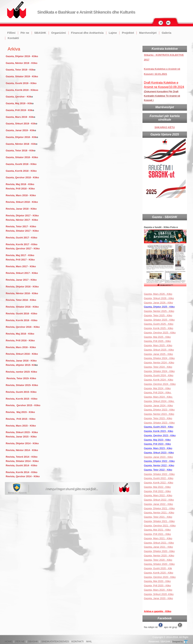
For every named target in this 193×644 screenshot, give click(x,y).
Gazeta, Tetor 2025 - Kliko (158, 315)
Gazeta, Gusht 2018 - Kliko (21, 164)
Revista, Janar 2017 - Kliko (21, 280)
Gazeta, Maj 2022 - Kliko (157, 487)
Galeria (167, 33)
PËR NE (20, 641)
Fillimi (11, 33)
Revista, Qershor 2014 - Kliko (23, 476)
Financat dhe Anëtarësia (87, 33)
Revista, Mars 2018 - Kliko (21, 195)
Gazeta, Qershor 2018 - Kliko (22, 177)
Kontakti (13, 38)
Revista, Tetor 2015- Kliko (21, 378)
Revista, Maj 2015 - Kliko (20, 412)
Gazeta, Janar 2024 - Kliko (159, 405)
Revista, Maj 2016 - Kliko (20, 334)
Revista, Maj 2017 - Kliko (20, 255)
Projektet (128, 33)
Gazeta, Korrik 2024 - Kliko (159, 380)
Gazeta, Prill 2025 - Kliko (157, 341)
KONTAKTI (77, 641)
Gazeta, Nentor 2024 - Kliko (159, 363)
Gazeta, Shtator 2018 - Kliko (22, 157)
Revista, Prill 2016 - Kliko (20, 340)
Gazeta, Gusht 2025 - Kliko (159, 324)
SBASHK (40, 33)
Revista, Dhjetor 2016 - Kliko (23, 287)
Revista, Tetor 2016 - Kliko (21, 300)
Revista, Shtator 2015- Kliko (22, 385)
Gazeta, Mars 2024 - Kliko (159, 397)
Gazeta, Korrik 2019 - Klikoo (22, 90)
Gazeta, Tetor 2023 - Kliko (158, 418)
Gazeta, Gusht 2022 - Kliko (159, 478)
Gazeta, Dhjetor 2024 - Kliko (159, 358)
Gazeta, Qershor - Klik (19, 97)
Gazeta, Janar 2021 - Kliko (159, 547)
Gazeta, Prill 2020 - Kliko (157, 585)
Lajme (113, 33)
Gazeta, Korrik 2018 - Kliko (22, 171)
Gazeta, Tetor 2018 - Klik (20, 150)
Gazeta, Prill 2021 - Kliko (157, 534)
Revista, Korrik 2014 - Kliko (22, 472)
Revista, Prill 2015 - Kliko (21, 419)
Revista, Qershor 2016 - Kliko (23, 327)
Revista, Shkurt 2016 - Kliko (22, 354)
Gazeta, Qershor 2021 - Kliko (160, 526)
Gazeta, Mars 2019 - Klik (20, 117)
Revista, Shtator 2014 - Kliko (22, 461)
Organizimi (59, 33)
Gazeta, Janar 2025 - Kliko (159, 354)
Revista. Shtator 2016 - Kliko (22, 307)
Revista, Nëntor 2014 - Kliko (22, 450)
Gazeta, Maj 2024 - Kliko (157, 388)
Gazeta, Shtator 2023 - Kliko (159, 423)
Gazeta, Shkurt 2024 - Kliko (159, 401)
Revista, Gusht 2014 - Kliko (22, 465)
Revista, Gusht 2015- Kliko (21, 392)
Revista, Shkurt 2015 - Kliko (22, 432)
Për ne (25, 33)
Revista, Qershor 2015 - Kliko (23, 405)
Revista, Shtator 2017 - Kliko (22, 231)
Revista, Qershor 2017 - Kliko (23, 248)
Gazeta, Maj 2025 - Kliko (157, 337)
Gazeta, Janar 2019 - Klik (20, 130)
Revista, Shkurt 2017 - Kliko (22, 273)
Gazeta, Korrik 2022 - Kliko (159, 483)
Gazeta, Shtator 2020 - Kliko (159, 564)
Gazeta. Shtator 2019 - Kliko (22, 76)
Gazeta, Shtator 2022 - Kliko (159, 474)
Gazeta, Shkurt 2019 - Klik (21, 124)
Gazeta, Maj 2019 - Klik (19, 103)
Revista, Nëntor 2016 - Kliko (22, 293)
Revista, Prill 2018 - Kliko (20, 189)
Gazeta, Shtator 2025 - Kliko (159, 320)
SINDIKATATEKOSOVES (55, 641)
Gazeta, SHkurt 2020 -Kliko (159, 594)
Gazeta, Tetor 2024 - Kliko (158, 367)
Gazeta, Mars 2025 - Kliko (158, 345)
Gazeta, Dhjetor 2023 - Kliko (159, 410)
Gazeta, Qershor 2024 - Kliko (160, 384)
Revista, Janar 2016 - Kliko (21, 361)
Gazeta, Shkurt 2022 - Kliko (159, 500)
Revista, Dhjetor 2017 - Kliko (22, 216)
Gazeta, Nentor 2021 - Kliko (159, 513)
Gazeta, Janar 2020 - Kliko (159, 598)
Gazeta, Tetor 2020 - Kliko (158, 560)
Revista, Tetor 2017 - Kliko (21, 226)
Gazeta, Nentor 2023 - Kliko (159, 414)
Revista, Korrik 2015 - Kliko (22, 399)
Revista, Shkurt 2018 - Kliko (22, 202)
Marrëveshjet (148, 33)
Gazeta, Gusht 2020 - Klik (158, 568)
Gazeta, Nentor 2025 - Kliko (159, 311)
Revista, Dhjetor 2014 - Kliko (22, 443)
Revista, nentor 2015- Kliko (21, 372)
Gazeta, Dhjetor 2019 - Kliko (22, 56)
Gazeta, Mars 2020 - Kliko (158, 590)
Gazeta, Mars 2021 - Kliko (158, 538)
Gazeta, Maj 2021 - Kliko (157, 530)
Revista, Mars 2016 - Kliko (21, 347)
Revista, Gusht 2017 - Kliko (22, 238)
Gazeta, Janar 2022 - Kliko (159, 504)
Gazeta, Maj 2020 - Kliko (157, 581)
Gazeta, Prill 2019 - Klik (19, 110)
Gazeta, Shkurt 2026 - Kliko (159, 298)
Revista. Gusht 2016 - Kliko (22, 314)
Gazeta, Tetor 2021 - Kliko (158, 517)
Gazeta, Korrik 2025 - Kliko (159, 328)
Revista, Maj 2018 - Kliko (20, 184)
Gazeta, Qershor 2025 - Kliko (160, 333)
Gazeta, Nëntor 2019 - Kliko (22, 63)
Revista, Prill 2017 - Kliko (21, 260)
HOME (9, 641)
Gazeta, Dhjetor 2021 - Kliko (159, 508)
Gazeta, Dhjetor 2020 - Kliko (159, 551)
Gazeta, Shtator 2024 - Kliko (159, 371)
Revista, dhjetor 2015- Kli (20, 365)
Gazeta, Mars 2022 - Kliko (158, 495)
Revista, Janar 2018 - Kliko (21, 209)
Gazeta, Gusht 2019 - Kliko (21, 83)
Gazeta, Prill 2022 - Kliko (157, 491)
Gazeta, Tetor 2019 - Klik (20, 70)
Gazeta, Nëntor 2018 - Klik (21, 144)
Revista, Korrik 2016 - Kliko (22, 320)
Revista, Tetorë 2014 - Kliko (22, 457)
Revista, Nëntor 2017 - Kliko (22, 220)
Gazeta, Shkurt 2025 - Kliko (159, 350)
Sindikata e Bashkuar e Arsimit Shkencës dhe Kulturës (86, 12)
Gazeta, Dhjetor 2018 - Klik (21, 137)
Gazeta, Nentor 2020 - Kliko (159, 556)
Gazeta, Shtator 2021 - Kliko (159, 521)
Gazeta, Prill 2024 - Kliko (158, 392)
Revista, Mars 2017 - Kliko (21, 266)
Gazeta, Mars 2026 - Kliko (158, 294)
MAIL (89, 641)
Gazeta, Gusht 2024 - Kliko (159, 375)
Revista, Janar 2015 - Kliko (21, 437)
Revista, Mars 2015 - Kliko (21, 426)
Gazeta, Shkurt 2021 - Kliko (159, 543)
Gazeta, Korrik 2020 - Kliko (159, 573)
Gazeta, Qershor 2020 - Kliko (160, 577)
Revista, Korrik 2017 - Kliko (22, 244)
